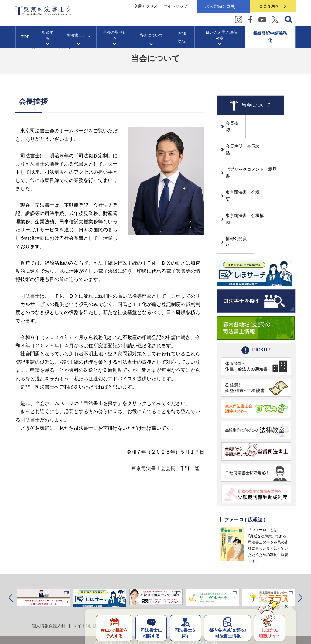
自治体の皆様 (267, 587)
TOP (25, 38)
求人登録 (219, 7)
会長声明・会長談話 (245, 140)
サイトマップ (174, 7)
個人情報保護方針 (49, 587)
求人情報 (118, 587)
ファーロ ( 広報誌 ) (245, 481)
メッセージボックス (227, 587)
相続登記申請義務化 (270, 38)
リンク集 (193, 587)
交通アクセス (144, 7)
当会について (151, 37)
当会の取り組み (115, 37)
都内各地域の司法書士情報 (227, 633)
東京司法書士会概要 (245, 173)
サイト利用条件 (88, 587)
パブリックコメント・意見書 (254, 156)
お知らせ (182, 38)
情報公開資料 (239, 206)
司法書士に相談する (150, 633)
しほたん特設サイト (269, 633)
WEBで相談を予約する (113, 633)
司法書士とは (78, 37)
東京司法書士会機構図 (247, 190)
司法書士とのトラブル (155, 587)
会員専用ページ (273, 6)
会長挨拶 (234, 123)
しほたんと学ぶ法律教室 (220, 37)
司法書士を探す (185, 633)
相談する (48, 37)
